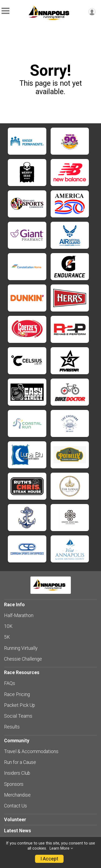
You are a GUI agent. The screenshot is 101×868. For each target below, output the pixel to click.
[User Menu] (92, 12)
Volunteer (15, 820)
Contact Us (15, 806)
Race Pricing (17, 694)
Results (12, 727)
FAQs (10, 683)
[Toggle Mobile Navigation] (5, 11)
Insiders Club (17, 773)
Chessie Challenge (23, 659)
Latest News (18, 831)
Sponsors (14, 784)
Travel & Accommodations (31, 751)
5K (7, 637)
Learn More (60, 848)
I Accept (49, 859)
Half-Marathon (19, 615)
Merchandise (17, 795)
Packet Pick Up (20, 705)
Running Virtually (21, 648)
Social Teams (18, 716)
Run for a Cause (20, 762)
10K (8, 626)
